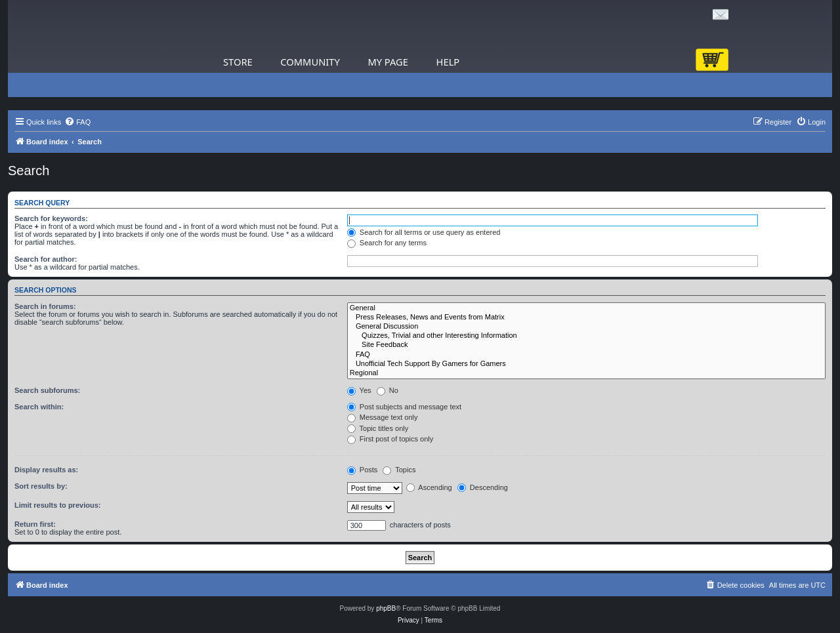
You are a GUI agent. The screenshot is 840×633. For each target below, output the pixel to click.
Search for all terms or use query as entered (424, 232)
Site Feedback (586, 345)
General (586, 308)
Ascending (429, 487)
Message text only (383, 417)
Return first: (35, 524)
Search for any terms (387, 243)
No (388, 390)
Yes (359, 390)
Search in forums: (45, 306)
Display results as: (46, 470)
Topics (399, 470)
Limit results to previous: (57, 505)
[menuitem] (77, 122)
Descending (483, 487)
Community (310, 62)
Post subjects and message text (404, 407)
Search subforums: (47, 390)
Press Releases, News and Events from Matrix (586, 317)
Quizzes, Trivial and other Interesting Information (586, 336)
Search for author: (46, 259)
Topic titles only (378, 428)
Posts (363, 470)
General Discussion (586, 327)
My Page (388, 62)
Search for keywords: (51, 218)
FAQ (586, 355)
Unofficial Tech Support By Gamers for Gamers (586, 364)
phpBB (386, 608)
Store (238, 62)
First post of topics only (390, 439)
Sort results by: (41, 486)
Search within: (39, 407)
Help (448, 62)
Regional (586, 373)
